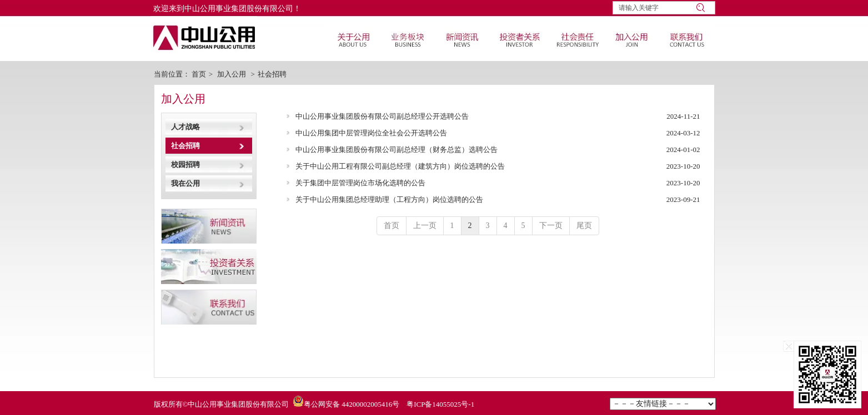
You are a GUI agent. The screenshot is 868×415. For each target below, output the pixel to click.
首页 (199, 74)
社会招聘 (272, 74)
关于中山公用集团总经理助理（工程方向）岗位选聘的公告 (389, 199)
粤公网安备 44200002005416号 (352, 404)
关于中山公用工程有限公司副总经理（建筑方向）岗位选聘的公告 (400, 166)
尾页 (584, 226)
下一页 (551, 226)
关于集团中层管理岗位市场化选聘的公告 (360, 183)
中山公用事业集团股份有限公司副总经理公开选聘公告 (382, 116)
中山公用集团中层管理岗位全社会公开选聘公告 (371, 133)
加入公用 (232, 74)
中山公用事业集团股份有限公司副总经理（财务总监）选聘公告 (397, 150)
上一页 (425, 226)
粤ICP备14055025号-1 (440, 404)
